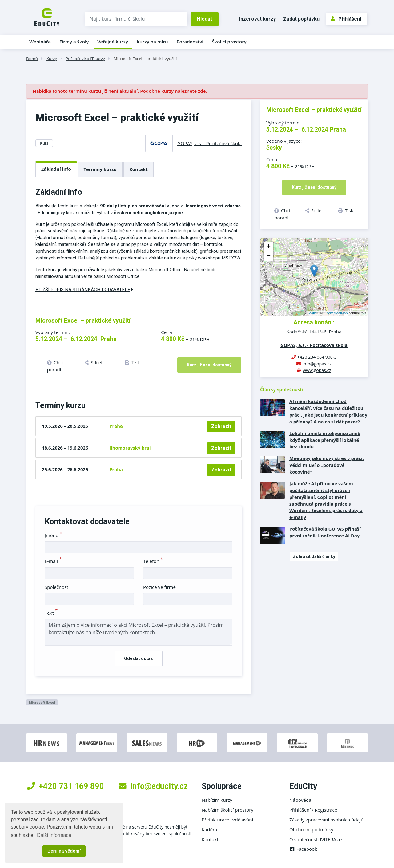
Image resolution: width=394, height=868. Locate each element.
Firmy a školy (74, 42)
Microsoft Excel (42, 702)
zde (202, 91)
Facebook (303, 849)
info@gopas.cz (317, 364)
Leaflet (313, 313)
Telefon (153, 561)
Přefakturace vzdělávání (227, 820)
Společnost (56, 587)
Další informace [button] (54, 835)
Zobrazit (221, 426)
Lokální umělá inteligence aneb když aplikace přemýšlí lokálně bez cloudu (325, 440)
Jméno (53, 535)
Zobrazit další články (314, 556)
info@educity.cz (153, 786)
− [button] (269, 256)
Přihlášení (346, 19)
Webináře (40, 42)
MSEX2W (231, 258)
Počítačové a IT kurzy (85, 59)
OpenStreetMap (336, 313)
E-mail (53, 561)
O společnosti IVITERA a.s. (317, 839)
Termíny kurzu (100, 169)
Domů (32, 59)
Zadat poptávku (301, 19)
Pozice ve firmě (159, 587)
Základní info (56, 169)
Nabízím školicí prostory (227, 810)
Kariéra (209, 829)
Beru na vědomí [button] (64, 851)
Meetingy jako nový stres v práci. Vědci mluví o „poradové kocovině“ (327, 465)
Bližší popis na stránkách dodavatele (84, 290)
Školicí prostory (229, 42)
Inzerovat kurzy (257, 19)
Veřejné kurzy (113, 42)
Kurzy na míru (152, 42)
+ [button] (269, 247)
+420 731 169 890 (66, 786)
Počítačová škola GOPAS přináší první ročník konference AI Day (325, 532)
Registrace (326, 810)
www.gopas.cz (317, 370)
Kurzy (52, 59)
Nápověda (300, 800)
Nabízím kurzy (217, 800)
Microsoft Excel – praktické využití (145, 59)
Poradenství (190, 42)
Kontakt (139, 169)
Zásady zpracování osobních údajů (326, 820)
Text (51, 613)
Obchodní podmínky (311, 829)
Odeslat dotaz (139, 658)
